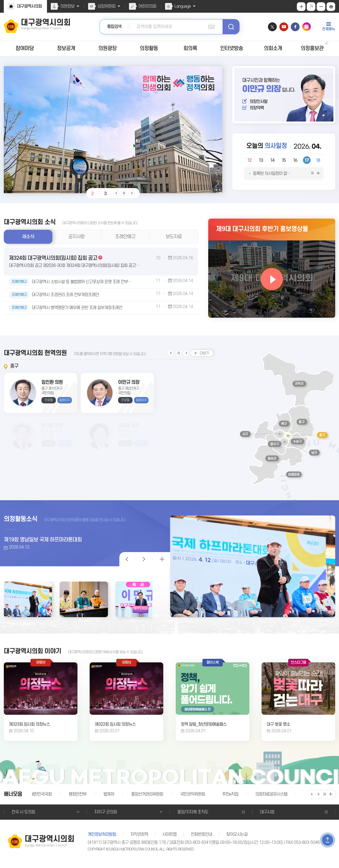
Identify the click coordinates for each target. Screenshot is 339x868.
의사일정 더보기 (318, 177)
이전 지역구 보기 (171, 355)
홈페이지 (64, 404)
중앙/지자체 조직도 (192, 817)
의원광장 (107, 48)
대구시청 (267, 817)
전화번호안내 (200, 839)
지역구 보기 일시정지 (179, 355)
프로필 (49, 404)
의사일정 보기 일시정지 (312, 177)
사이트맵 (168, 839)
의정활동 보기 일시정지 (127, 560)
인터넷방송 (232, 48)
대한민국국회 (42, 799)
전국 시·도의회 (23, 817)
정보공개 (66, 48)
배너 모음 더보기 (330, 799)
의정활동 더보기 (161, 560)
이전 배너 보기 (311, 799)
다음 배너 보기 (318, 799)
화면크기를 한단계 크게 (301, 7)
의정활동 (149, 48)
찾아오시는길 (235, 839)
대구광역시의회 (29, 6)
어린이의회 (146, 6)
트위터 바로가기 (272, 27)
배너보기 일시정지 (324, 799)
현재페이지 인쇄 (331, 7)
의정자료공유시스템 (270, 799)
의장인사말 (258, 102)
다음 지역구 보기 (186, 355)
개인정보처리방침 (102, 839)
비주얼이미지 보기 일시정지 (124, 193)
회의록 (190, 48)
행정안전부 (78, 799)
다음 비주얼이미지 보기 (132, 193)
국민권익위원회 (192, 799)
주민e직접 (229, 799)
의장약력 (257, 110)
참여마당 (25, 48)
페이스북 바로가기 (295, 27)
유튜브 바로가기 (284, 27)
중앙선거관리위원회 (147, 799)
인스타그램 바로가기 (307, 27)
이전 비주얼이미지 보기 (116, 193)
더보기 (204, 356)
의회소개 (273, 48)
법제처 (109, 799)
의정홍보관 (312, 48)
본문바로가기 (0, 0)
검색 (231, 27)
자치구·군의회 (105, 817)
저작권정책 (138, 839)
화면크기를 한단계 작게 (321, 7)
